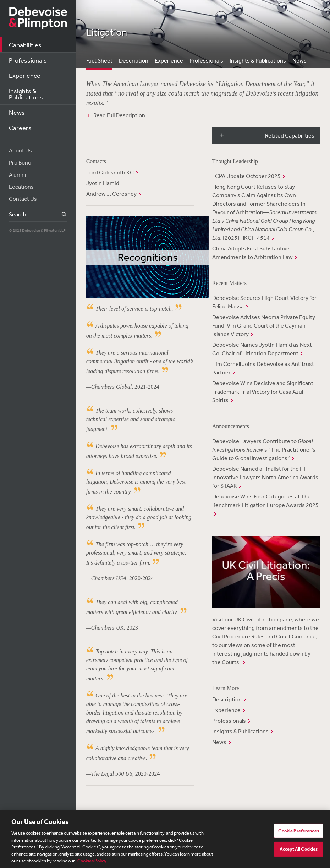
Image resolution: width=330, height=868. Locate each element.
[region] (165, 839)
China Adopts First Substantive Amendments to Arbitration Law (252, 253)
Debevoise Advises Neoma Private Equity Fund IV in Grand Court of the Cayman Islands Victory (264, 325)
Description (134, 60)
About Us (20, 150)
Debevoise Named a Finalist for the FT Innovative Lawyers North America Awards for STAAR (265, 477)
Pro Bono (20, 162)
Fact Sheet (99, 60)
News (17, 112)
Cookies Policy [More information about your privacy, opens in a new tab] (92, 861)
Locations (21, 187)
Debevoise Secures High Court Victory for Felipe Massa (264, 302)
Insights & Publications (26, 94)
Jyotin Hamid (103, 183)
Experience (25, 75)
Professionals (28, 60)
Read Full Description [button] (119, 115)
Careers (20, 128)
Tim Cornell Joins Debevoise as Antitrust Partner (263, 368)
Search (60, 214)
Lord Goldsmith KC (110, 172)
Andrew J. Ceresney (111, 194)
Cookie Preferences (298, 831)
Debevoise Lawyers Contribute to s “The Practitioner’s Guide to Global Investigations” (264, 449)
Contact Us (23, 199)
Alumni (18, 174)
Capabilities (25, 45)
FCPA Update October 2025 (246, 176)
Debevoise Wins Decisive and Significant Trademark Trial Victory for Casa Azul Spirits (263, 392)
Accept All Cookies (299, 849)
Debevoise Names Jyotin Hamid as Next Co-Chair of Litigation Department (262, 349)
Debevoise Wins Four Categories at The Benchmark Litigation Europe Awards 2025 (265, 501)
